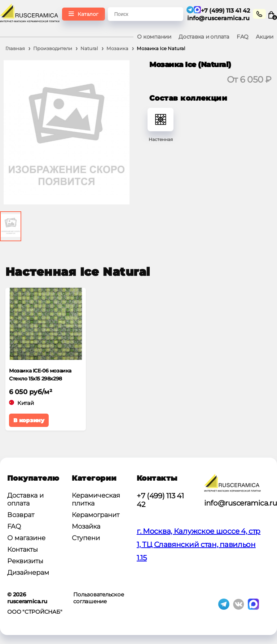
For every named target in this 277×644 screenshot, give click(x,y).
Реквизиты (25, 561)
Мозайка (86, 526)
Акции (265, 37)
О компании (154, 37)
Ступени (86, 538)
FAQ (243, 37)
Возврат (21, 515)
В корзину (29, 420)
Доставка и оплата (204, 37)
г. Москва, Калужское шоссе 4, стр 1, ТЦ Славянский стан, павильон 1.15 (199, 544)
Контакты (23, 550)
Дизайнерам (28, 573)
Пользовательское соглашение (98, 598)
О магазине (26, 538)
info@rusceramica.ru (218, 18)
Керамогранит (96, 515)
